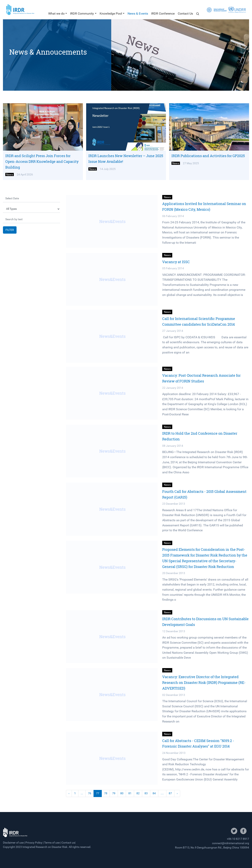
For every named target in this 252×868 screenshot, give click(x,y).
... (82, 793)
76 (90, 793)
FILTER (10, 230)
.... (162, 793)
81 (130, 793)
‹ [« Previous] (69, 793)
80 (122, 793)
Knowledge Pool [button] (111, 14)
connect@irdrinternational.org (231, 843)
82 (138, 793)
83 (146, 793)
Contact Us (185, 14)
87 (170, 793)
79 (114, 793)
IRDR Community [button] (82, 14)
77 (98, 793)
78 (106, 793)
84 (154, 793)
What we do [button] (56, 14)
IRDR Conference (163, 14)
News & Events (138, 14)
